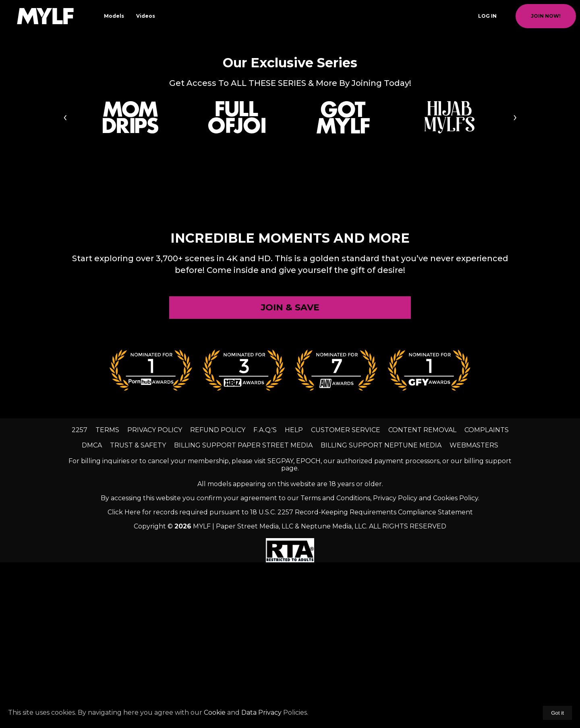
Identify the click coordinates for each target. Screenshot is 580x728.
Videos (146, 16)
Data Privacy (261, 712)
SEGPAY (280, 461)
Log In (487, 16)
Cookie (215, 712)
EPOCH (308, 461)
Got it (557, 713)
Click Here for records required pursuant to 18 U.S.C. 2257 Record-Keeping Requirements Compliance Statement (290, 512)
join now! (546, 16)
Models (114, 16)
